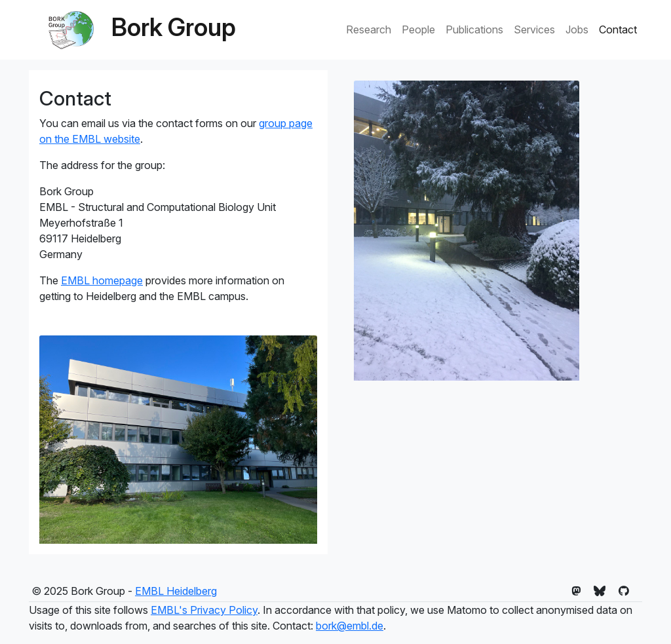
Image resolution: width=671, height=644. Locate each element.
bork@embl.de (350, 626)
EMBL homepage (102, 280)
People (418, 29)
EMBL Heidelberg (176, 591)
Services (534, 29)
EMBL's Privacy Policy (204, 610)
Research (369, 29)
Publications (474, 29)
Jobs (577, 29)
